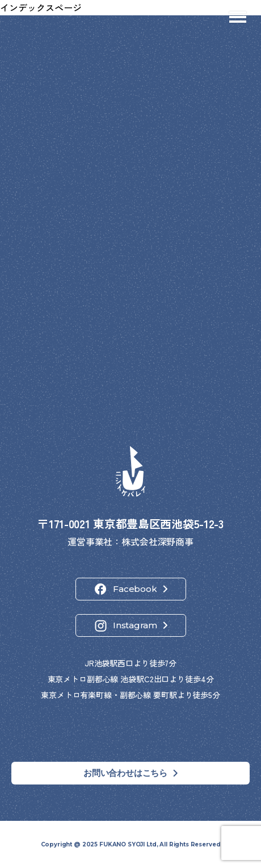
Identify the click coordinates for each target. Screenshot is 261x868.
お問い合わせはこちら (125, 773)
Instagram (135, 625)
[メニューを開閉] (238, 17)
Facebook (135, 589)
